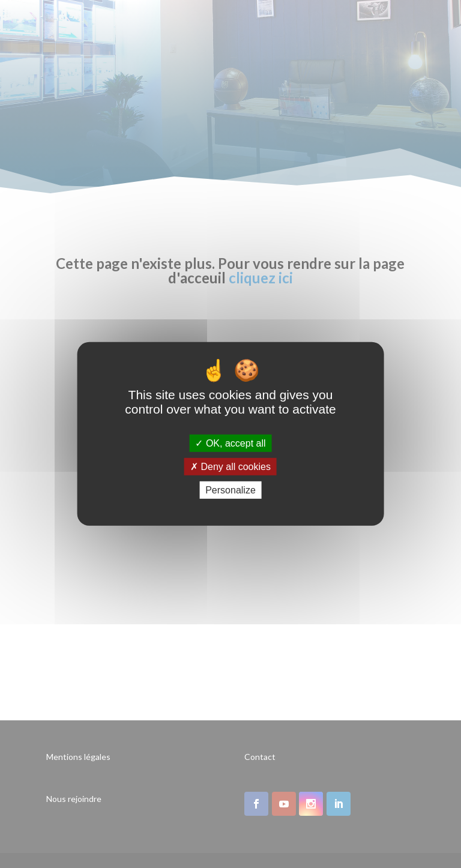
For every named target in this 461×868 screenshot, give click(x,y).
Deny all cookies (230, 467)
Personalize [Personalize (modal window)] (230, 490)
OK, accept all (230, 443)
